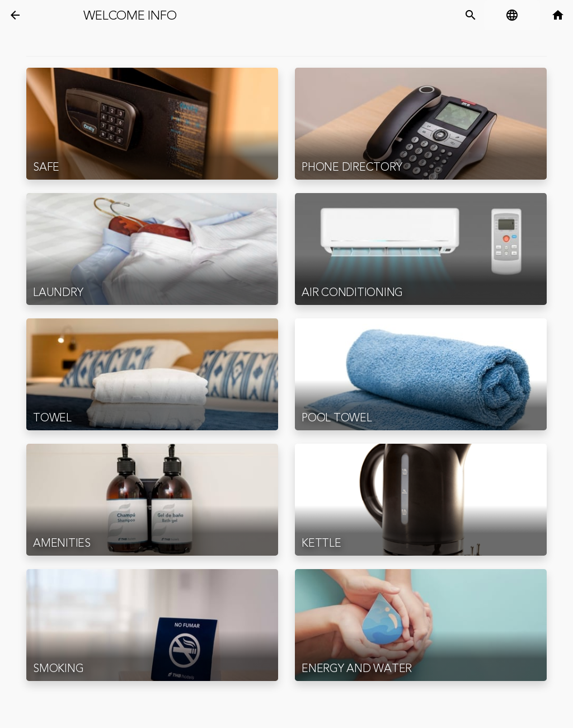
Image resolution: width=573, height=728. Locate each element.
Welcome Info (130, 16)
